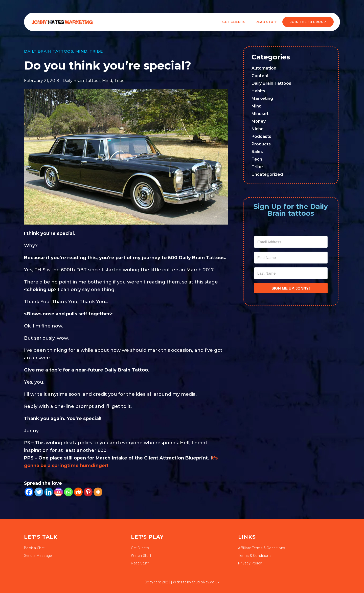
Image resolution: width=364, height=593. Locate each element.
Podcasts (261, 136)
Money (259, 121)
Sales (257, 152)
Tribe (96, 51)
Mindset (260, 114)
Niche (258, 129)
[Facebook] (29, 492)
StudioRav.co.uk (206, 582)
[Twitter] (39, 492)
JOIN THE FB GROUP (308, 22)
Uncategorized (267, 174)
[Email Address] (291, 242)
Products (261, 144)
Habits (258, 91)
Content (260, 76)
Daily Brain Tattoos (49, 51)
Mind (81, 51)
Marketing (262, 98)
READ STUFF (266, 22)
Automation (264, 68)
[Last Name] (291, 273)
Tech (257, 159)
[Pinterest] (88, 492)
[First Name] (291, 258)
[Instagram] (59, 492)
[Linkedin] (49, 492)
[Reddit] (78, 492)
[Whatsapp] (68, 492)
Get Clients (234, 22)
